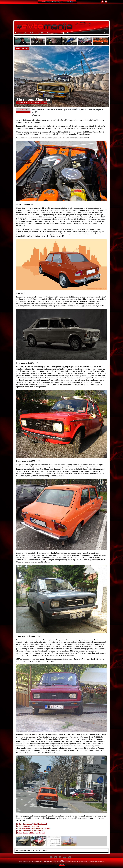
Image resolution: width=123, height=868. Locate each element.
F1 (32, 33)
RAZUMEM (62, 865)
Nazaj (105, 33)
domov (18, 49)
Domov (18, 33)
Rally (48, 33)
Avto (26, 33)
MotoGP (39, 33)
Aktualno (26, 49)
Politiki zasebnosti (76, 863)
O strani (56, 33)
